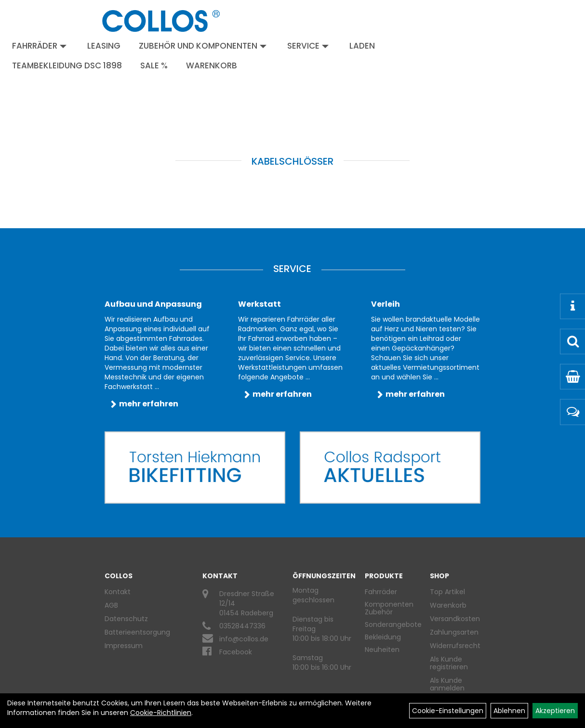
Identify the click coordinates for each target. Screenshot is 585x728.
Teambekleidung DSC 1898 (67, 65)
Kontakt (118, 592)
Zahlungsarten (452, 632)
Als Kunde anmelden (447, 684)
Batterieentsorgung (137, 632)
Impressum (124, 646)
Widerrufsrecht (452, 646)
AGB (111, 605)
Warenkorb (212, 65)
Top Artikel (447, 592)
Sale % (154, 65)
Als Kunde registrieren (449, 663)
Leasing (104, 46)
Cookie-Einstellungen (448, 711)
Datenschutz (126, 619)
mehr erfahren (149, 404)
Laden (362, 46)
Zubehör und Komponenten (203, 46)
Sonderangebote (393, 624)
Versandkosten (452, 619)
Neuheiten (382, 650)
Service (308, 46)
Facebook (236, 652)
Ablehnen (509, 711)
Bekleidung (383, 637)
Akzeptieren (555, 711)
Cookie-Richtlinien (161, 713)
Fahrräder (39, 46)
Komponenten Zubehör (389, 608)
